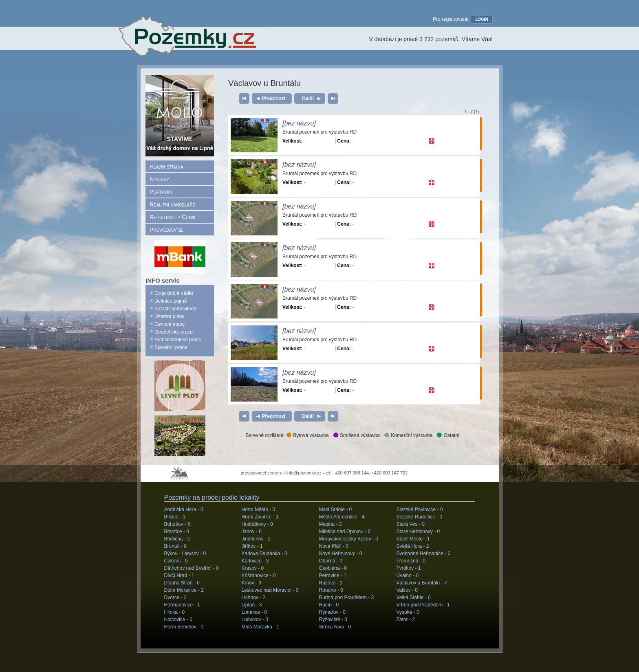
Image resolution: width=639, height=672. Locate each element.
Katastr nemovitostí (175, 309)
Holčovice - (178, 619)
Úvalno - (408, 575)
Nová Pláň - (334, 546)
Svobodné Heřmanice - (424, 553)
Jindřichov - (256, 539)
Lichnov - (254, 597)
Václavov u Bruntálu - (422, 583)
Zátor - (406, 619)
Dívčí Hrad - (179, 575)
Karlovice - (255, 561)
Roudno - (331, 590)
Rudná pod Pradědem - (347, 597)
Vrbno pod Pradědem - (423, 605)
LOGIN (482, 19)
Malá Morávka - (261, 627)
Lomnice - (254, 612)
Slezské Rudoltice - (420, 517)
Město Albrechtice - (342, 517)
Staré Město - (413, 539)
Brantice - (177, 531)
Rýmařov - (332, 612)
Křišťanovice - (259, 575)
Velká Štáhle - (414, 597)
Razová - (331, 583)
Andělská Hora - (184, 509)
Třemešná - (411, 561)
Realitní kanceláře (172, 204)
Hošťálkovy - (257, 524)
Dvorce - (175, 597)
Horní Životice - (260, 517)
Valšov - (407, 590)
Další (308, 99)
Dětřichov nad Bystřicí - (192, 568)
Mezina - (331, 524)
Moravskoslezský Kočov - (349, 539)
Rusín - (329, 605)
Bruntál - (175, 546)
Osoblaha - (333, 568)
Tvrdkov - (409, 568)
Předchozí (274, 99)
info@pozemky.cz (304, 473)
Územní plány (169, 316)
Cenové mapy (170, 324)
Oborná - (331, 561)
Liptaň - (252, 605)
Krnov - (252, 583)
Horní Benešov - (184, 627)
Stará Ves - (411, 524)
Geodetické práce (174, 332)
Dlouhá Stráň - (182, 583)
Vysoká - (408, 612)
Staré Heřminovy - (418, 531)
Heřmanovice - (182, 605)
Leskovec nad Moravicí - (270, 590)
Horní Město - (259, 509)
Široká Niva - (335, 627)
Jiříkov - (252, 546)
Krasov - (253, 568)
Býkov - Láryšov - (185, 553)
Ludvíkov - (255, 619)
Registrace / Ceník (173, 217)
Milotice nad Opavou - (345, 531)
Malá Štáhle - (336, 509)
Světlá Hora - (413, 546)
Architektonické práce (178, 340)
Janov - (252, 531)
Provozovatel (166, 230)
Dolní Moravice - (184, 590)
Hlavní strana (166, 167)
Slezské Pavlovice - (420, 509)
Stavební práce (171, 347)
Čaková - (176, 561)
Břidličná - (177, 539)
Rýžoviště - (333, 619)
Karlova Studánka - (264, 553)
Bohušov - (177, 524)
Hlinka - (175, 612)
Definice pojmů (171, 301)
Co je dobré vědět (174, 293)
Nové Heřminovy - (341, 553)
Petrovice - (333, 575)
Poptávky (161, 192)
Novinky (159, 179)
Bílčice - (175, 517)
